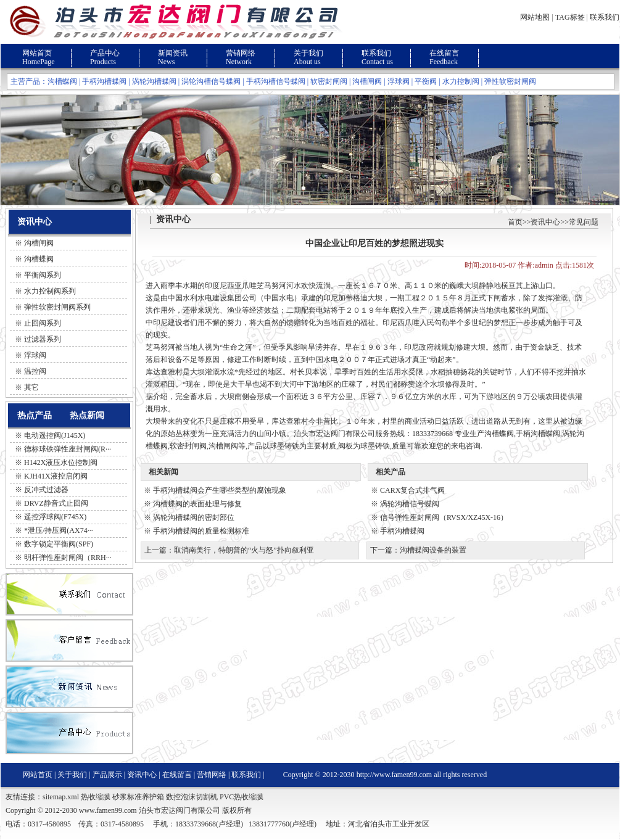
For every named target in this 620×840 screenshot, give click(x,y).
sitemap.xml (61, 797)
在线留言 (444, 53)
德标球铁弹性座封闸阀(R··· (68, 449)
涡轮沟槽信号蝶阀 (211, 81)
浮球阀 (399, 81)
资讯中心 (545, 222)
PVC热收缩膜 (242, 797)
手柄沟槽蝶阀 (104, 81)
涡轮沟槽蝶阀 (154, 81)
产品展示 (107, 775)
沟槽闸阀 (367, 81)
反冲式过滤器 (46, 490)
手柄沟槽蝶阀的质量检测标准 (201, 531)
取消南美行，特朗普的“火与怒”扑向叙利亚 (244, 550)
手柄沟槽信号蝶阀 (276, 81)
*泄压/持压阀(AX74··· (59, 530)
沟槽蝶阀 (62, 81)
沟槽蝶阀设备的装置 (433, 550)
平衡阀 (426, 81)
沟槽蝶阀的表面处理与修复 (197, 504)
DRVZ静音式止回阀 (56, 503)
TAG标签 (570, 17)
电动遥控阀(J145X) (55, 435)
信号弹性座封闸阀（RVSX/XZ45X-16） (444, 517)
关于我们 (308, 53)
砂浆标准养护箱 (138, 797)
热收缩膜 (96, 797)
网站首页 (37, 53)
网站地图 (535, 17)
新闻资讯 (173, 53)
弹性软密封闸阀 (510, 81)
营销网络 (241, 53)
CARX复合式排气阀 (412, 490)
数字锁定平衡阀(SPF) (59, 544)
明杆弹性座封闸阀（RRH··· (68, 558)
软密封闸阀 (329, 81)
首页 (515, 222)
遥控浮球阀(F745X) (55, 517)
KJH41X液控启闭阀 (56, 476)
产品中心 (105, 53)
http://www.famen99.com (395, 775)
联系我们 (605, 17)
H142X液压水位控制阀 (61, 463)
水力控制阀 (461, 81)
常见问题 (584, 222)
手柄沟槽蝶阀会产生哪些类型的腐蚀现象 (220, 490)
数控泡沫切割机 (192, 797)
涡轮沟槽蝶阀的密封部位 (194, 517)
